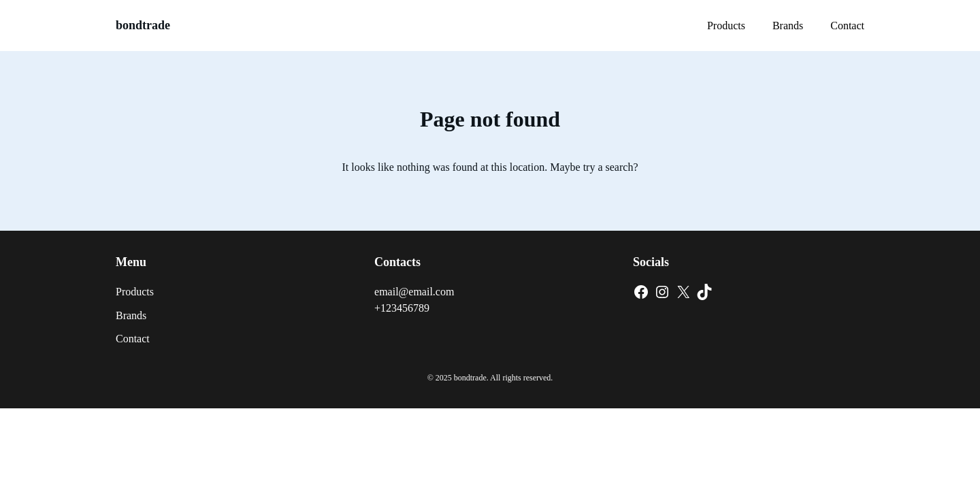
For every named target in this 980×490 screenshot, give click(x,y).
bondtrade (143, 25)
